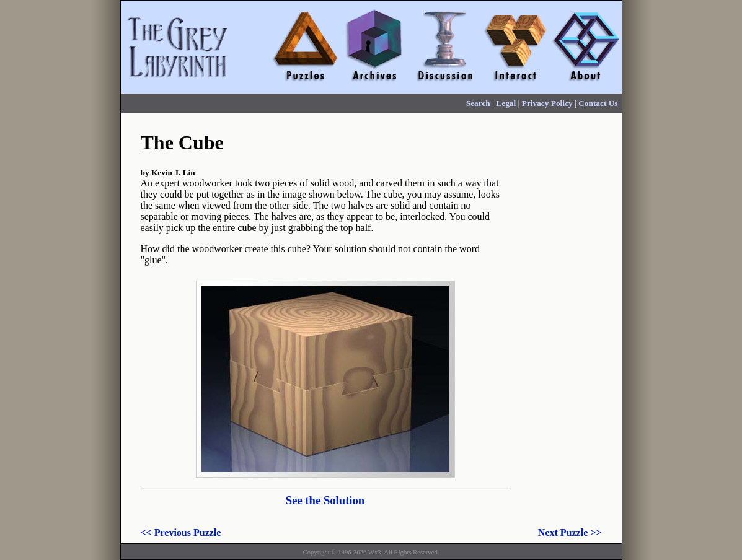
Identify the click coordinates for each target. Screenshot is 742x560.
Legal (506, 103)
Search (478, 103)
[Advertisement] (566, 314)
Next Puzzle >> (570, 532)
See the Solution (325, 500)
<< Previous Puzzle (181, 532)
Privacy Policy (547, 103)
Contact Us (598, 103)
